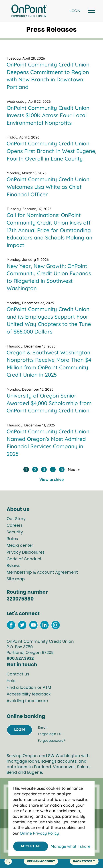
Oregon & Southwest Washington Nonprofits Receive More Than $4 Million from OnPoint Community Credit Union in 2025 (49, 364)
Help (11, 681)
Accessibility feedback (29, 694)
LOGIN (75, 11)
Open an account (41, 861)
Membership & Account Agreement (42, 573)
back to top (84, 861)
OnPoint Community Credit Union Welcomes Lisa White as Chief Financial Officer (48, 187)
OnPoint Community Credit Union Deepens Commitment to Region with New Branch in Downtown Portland (48, 76)
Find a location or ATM (29, 688)
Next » (74, 469)
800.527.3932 (20, 659)
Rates (12, 539)
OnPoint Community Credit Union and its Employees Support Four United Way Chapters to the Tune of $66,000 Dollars (49, 320)
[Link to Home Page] (29, 12)
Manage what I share (71, 846)
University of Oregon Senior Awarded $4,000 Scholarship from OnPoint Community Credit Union (49, 403)
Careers (15, 526)
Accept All (31, 846)
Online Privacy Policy (39, 833)
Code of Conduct (24, 559)
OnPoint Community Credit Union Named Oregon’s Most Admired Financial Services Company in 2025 (48, 443)
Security (15, 532)
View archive (52, 479)
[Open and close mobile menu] (91, 11)
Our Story (16, 519)
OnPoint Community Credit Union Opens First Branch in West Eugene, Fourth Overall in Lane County (51, 151)
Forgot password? (51, 741)
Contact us (18, 674)
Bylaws (13, 566)
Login (20, 730)
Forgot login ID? (50, 734)
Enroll (43, 728)
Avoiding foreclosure (27, 701)
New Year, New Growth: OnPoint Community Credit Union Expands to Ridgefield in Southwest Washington (49, 277)
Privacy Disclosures (26, 553)
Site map (16, 579)
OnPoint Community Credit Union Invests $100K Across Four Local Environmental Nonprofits (48, 115)
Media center (20, 546)
